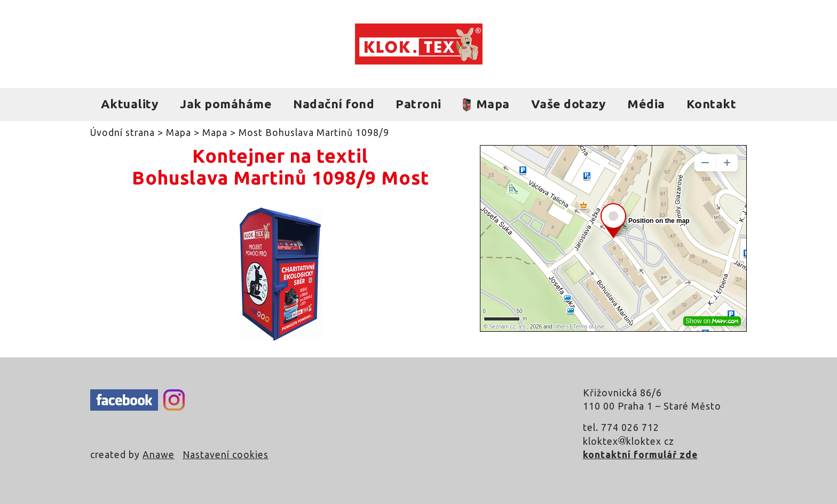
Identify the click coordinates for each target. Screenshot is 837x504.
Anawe (159, 455)
